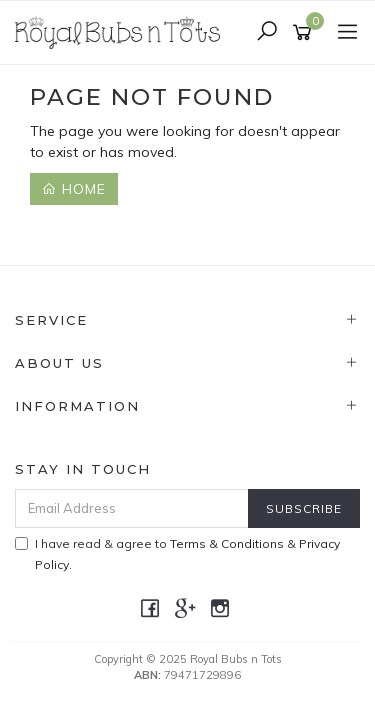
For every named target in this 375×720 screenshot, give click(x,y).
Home (74, 189)
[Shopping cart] (305, 33)
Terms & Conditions (227, 543)
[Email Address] (132, 508)
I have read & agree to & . (177, 554)
